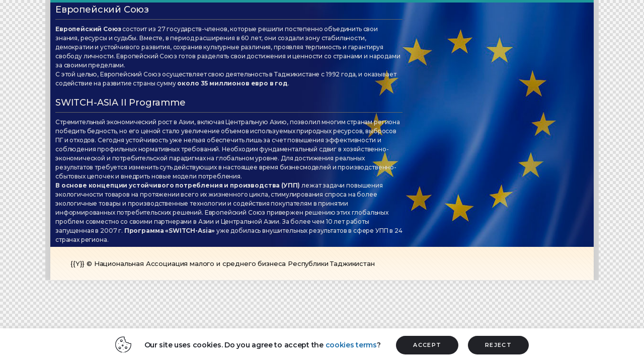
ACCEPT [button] (427, 345)
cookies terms (351, 345)
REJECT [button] (498, 345)
